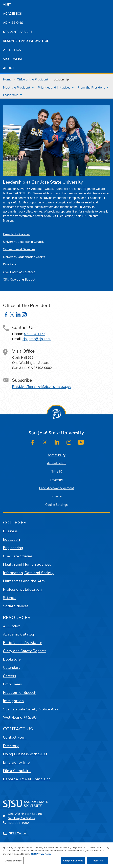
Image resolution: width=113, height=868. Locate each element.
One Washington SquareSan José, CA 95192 (25, 816)
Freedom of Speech (20, 693)
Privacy (57, 496)
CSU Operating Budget (19, 280)
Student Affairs (18, 32)
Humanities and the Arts (24, 581)
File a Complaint (17, 771)
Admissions (13, 23)
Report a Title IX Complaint (27, 779)
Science (9, 598)
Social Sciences (16, 606)
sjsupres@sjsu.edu (37, 339)
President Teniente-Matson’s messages (42, 387)
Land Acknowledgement (57, 488)
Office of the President (33, 79)
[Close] (108, 848)
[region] (56, 855)
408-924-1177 (34, 334)
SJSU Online (13, 59)
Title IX (56, 472)
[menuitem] (17, 88)
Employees (12, 684)
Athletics (12, 50)
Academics (13, 14)
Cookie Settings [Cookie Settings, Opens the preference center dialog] (13, 861)
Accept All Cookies (73, 861)
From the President (91, 88)
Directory (11, 746)
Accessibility (56, 455)
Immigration (13, 701)
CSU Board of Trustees (19, 272)
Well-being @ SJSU (20, 717)
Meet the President (17, 88)
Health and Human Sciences (27, 564)
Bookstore (12, 659)
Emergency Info (16, 762)
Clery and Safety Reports (25, 651)
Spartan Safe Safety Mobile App (30, 709)
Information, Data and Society (28, 573)
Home (7, 79)
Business (10, 531)
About (9, 68)
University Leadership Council (23, 242)
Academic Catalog (19, 634)
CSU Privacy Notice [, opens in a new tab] (41, 854)
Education (11, 539)
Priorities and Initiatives (54, 88)
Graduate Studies (18, 556)
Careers (9, 676)
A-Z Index (12, 626)
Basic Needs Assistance (23, 643)
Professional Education (22, 589)
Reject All (98, 861)
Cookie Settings (56, 505)
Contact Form (15, 737)
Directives (10, 264)
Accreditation (57, 463)
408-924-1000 (18, 823)
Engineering (13, 548)
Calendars (12, 668)
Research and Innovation (26, 41)
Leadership (61, 79)
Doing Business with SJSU (25, 754)
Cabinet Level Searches (19, 249)
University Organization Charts (24, 257)
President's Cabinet (17, 234)
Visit (7, 5)
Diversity (57, 480)
